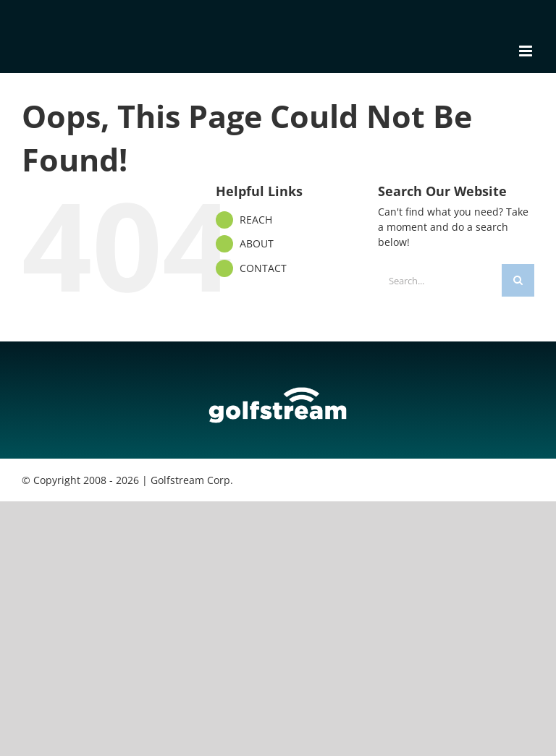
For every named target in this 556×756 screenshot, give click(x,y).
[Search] (518, 280)
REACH (256, 220)
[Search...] (440, 280)
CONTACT (263, 268)
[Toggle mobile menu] (527, 51)
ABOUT (257, 243)
